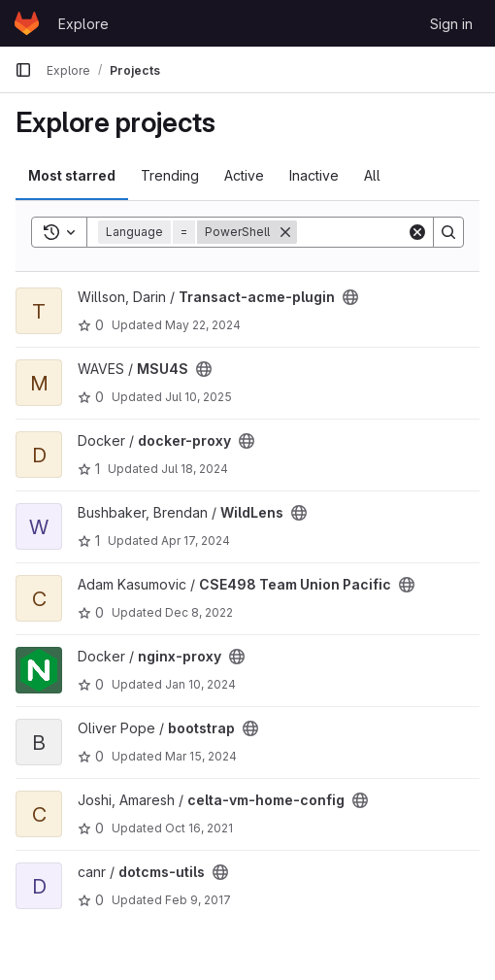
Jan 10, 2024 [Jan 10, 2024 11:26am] (200, 684)
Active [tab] (244, 175)
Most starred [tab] (72, 175)
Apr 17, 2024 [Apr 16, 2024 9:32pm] (196, 541)
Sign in (451, 24)
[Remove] (285, 232)
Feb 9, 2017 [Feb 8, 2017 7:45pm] (198, 900)
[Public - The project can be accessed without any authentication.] (350, 297)
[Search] (448, 232)
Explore (83, 24)
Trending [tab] (170, 175)
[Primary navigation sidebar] (23, 70)
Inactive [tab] (314, 175)
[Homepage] (27, 23)
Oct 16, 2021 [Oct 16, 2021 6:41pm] (199, 828)
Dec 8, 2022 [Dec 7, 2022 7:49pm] (199, 612)
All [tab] (372, 175)
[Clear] (417, 232)
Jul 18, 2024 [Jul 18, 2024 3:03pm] (195, 469)
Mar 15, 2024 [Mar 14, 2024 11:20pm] (201, 756)
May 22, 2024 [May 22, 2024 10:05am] (203, 325)
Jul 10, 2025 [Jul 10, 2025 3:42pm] (198, 397)
